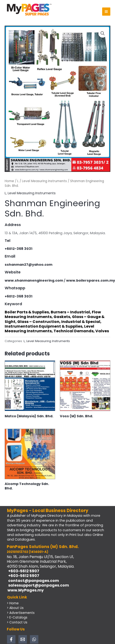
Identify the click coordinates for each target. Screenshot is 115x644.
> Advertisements (21, 613)
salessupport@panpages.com (38, 585)
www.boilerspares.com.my (91, 280)
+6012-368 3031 (19, 249)
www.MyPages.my (25, 590)
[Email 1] (23, 639)
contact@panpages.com (33, 581)
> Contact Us (17, 622)
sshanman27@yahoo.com (29, 265)
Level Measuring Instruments (44, 181)
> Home (13, 603)
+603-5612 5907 (23, 571)
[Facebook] (11, 639)
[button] (103, 33)
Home (9, 181)
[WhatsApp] (34, 639)
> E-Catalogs (17, 617)
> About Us (15, 608)
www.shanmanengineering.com (34, 280)
